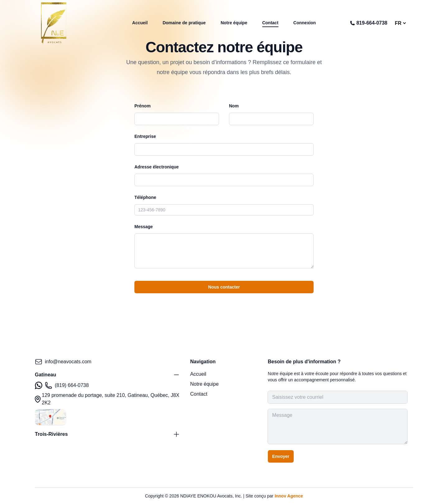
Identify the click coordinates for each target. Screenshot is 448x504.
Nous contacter (224, 287)
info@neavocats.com (63, 362)
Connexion (305, 23)
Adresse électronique (156, 167)
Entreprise (145, 136)
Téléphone (145, 197)
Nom (234, 106)
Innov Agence (289, 496)
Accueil (140, 23)
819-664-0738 (369, 23)
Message (144, 227)
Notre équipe (234, 23)
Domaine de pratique (184, 23)
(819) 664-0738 (62, 385)
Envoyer (281, 456)
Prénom (142, 106)
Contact (270, 23)
